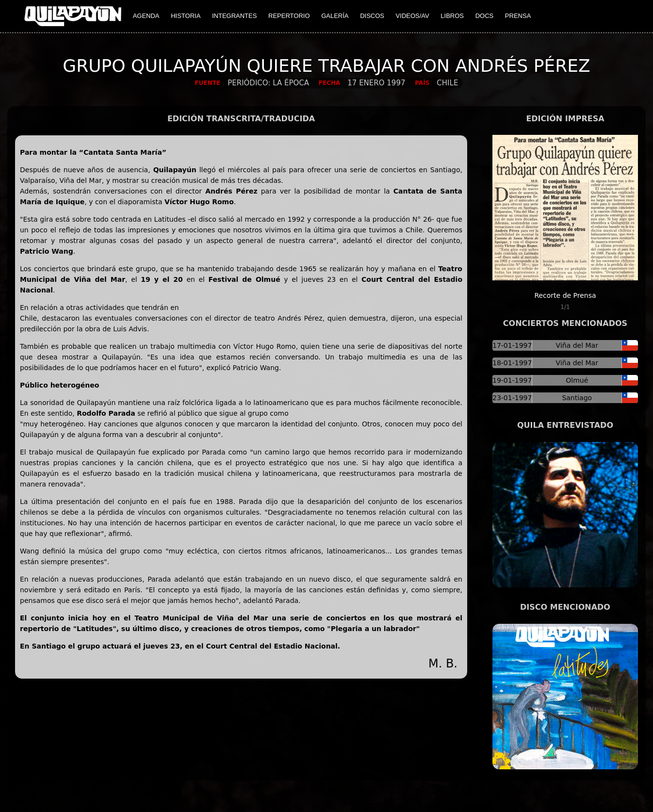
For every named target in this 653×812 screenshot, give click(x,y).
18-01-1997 (512, 363)
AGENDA (146, 16)
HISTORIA (186, 16)
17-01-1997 (512, 345)
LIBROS (452, 16)
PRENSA (518, 16)
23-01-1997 (512, 398)
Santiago (577, 398)
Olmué (577, 380)
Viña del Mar (577, 345)
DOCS (485, 16)
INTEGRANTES (234, 16)
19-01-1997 (512, 380)
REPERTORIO (289, 16)
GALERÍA (335, 16)
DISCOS (372, 16)
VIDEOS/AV (413, 16)
